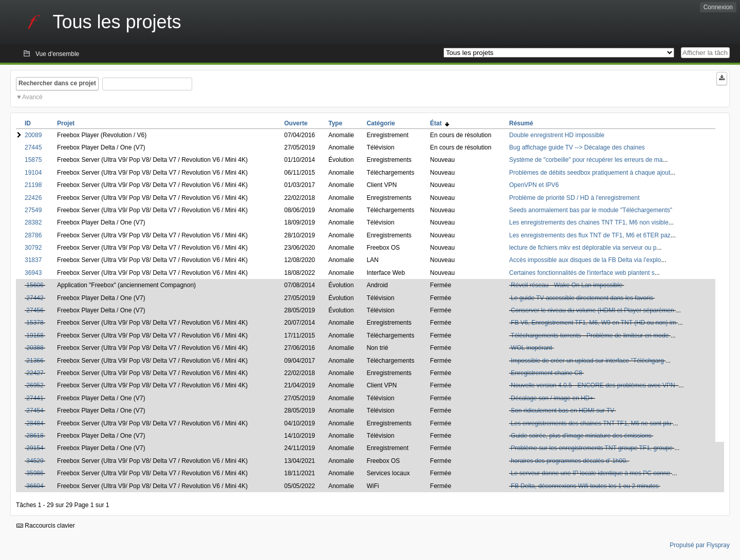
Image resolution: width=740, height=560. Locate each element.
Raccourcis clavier (46, 526)
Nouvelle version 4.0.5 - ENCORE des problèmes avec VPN (594, 385)
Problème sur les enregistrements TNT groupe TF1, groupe (592, 448)
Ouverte (296, 123)
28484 (35, 423)
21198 (33, 185)
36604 (35, 486)
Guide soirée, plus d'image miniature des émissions (581, 436)
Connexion (718, 7)
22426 (33, 198)
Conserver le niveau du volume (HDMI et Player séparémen (592, 310)
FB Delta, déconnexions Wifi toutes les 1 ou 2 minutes (585, 486)
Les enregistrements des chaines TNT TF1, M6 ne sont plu (591, 423)
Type (335, 123)
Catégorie (381, 123)
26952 (35, 385)
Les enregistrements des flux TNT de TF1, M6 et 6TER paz (590, 235)
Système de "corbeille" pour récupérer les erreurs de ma (586, 160)
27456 (35, 310)
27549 (33, 210)
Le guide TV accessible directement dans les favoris (582, 298)
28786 (33, 235)
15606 (35, 285)
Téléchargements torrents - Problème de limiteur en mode (590, 335)
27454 (35, 410)
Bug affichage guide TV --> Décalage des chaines (577, 147)
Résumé (521, 123)
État (440, 123)
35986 (35, 473)
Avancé (32, 97)
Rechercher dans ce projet (57, 83)
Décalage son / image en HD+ (552, 398)
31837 (33, 260)
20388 (35, 348)
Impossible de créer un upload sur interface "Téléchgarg (587, 361)
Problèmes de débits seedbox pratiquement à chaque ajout (590, 173)
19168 (35, 335)
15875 (33, 160)
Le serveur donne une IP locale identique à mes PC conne (590, 473)
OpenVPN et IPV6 (534, 185)
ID (28, 123)
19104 (33, 173)
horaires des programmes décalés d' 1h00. (569, 461)
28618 (35, 436)
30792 (33, 248)
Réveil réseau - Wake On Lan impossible (567, 285)
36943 (33, 273)
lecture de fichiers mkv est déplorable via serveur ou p (583, 248)
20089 (33, 135)
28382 (33, 222)
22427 (35, 373)
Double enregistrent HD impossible (557, 135)
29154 (35, 448)
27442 (35, 298)
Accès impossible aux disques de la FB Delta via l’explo (585, 260)
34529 (35, 461)
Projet (66, 123)
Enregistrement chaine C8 (547, 373)
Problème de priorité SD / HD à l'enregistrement (575, 198)
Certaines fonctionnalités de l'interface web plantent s (582, 273)
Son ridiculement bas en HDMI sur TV (562, 410)
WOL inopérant (531, 348)
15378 (35, 323)
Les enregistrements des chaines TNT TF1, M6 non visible (589, 222)
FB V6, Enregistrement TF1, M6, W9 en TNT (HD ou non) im (593, 323)
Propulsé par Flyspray (700, 545)
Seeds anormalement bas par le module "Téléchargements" (591, 210)
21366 (35, 361)
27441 (35, 398)
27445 (33, 147)
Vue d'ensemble (57, 54)
